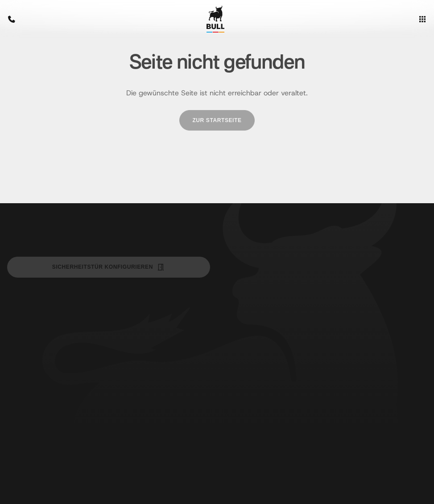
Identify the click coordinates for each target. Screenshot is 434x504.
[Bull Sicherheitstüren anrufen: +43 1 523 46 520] (16, 19)
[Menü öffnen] (418, 19)
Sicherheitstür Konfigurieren (109, 267)
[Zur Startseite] (216, 19)
